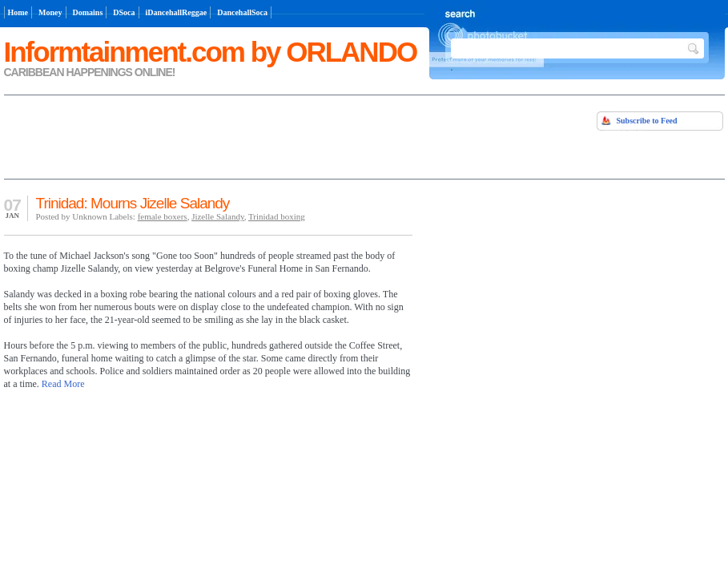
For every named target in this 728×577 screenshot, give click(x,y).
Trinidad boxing (277, 216)
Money (50, 12)
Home (18, 12)
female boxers (163, 216)
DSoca (124, 12)
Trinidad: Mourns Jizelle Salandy (133, 203)
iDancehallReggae (177, 12)
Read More (63, 384)
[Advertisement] (191, 135)
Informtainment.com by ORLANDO (211, 52)
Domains (88, 12)
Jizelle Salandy (218, 216)
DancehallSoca (242, 12)
